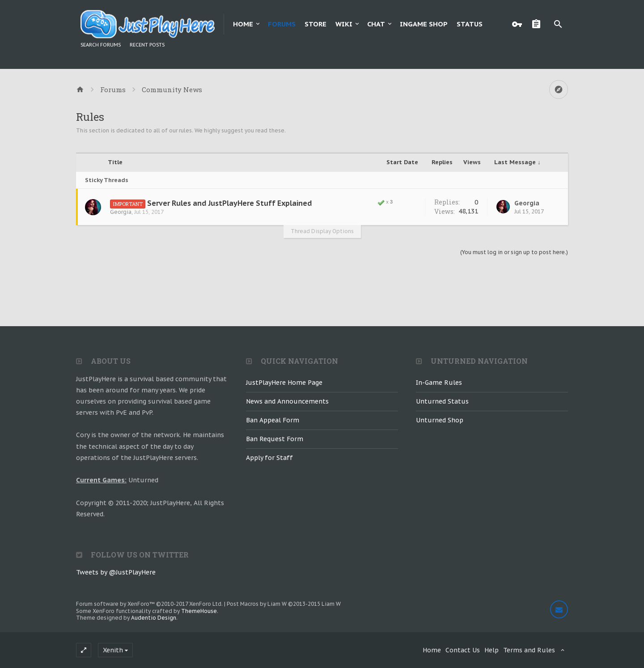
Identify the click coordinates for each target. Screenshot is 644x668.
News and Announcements (287, 401)
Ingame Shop (424, 24)
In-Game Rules (439, 383)
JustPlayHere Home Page (284, 383)
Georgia (121, 212)
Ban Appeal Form (273, 420)
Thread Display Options (322, 231)
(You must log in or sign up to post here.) (514, 252)
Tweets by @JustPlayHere (116, 572)
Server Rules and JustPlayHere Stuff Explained (230, 203)
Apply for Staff (269, 458)
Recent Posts (147, 45)
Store (316, 24)
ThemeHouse (199, 611)
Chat (376, 24)
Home (243, 24)
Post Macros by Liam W (284, 604)
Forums (282, 24)
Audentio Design (154, 618)
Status (470, 24)
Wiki (344, 24)
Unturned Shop (440, 420)
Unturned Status (442, 401)
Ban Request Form (275, 439)
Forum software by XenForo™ (149, 604)
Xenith (113, 650)
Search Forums (101, 45)
